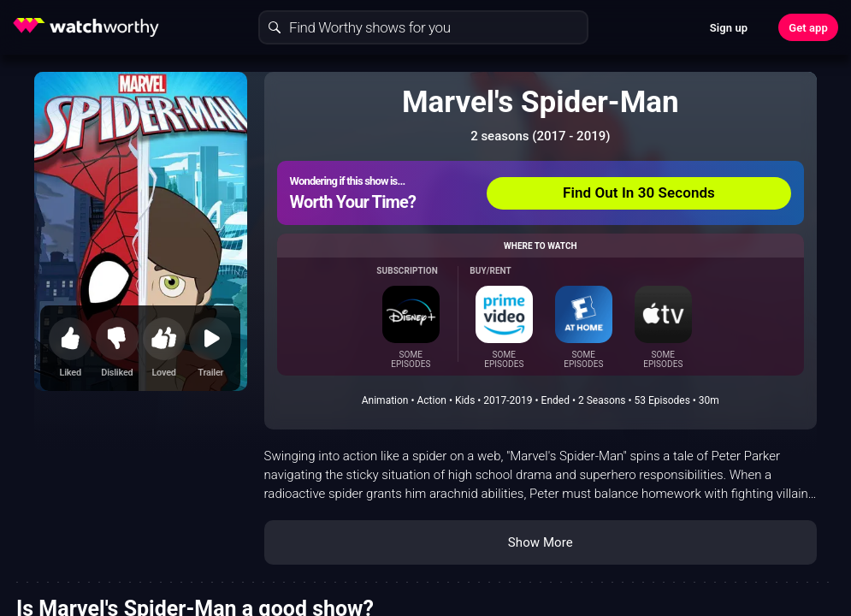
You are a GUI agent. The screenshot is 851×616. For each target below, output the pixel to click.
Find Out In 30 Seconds (639, 192)
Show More (541, 542)
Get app (808, 28)
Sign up (729, 28)
